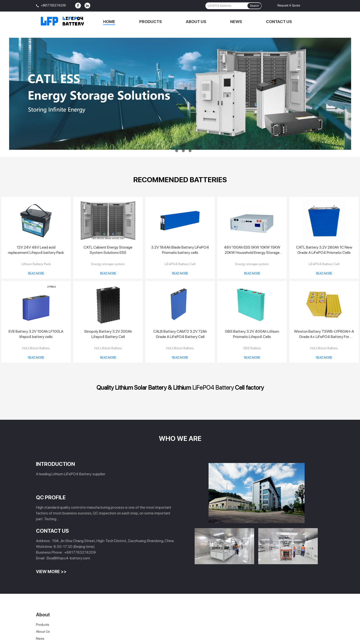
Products (150, 22)
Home (109, 22)
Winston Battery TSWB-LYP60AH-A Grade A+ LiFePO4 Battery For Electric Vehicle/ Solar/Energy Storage (324, 334)
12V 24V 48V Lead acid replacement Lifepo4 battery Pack (36, 250)
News (236, 22)
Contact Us (279, 22)
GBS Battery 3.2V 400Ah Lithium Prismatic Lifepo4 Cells (252, 334)
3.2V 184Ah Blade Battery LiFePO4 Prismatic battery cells (180, 250)
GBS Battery (252, 348)
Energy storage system (108, 264)
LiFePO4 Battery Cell (180, 264)
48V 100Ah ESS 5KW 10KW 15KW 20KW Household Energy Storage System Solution (252, 250)
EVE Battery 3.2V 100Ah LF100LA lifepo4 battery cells (36, 334)
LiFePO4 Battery (213, 388)
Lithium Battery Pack (36, 264)
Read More (36, 273)
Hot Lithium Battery (36, 348)
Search (254, 6)
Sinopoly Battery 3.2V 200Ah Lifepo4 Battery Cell (108, 334)
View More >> (51, 572)
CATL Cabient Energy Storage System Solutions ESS (108, 250)
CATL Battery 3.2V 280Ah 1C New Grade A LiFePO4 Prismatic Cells (324, 250)
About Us (196, 22)
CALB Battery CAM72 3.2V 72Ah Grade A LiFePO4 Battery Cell (180, 334)
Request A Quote (289, 5)
